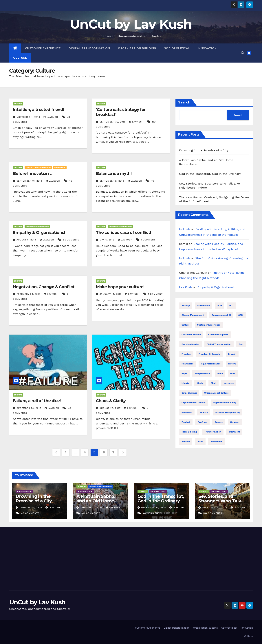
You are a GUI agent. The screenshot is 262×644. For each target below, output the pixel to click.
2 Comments (71, 240)
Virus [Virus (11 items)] (200, 442)
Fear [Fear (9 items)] (241, 344)
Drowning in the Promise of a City (204, 150)
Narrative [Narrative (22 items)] (229, 383)
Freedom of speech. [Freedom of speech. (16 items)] (210, 354)
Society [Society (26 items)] (219, 422)
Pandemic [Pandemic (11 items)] (187, 412)
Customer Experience (43, 48)
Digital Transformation (89, 48)
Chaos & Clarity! (111, 401)
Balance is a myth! (114, 173)
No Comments (30, 513)
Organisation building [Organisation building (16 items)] (225, 403)
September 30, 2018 (113, 122)
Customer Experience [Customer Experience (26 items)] (209, 325)
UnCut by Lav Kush (131, 24)
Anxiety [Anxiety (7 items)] (186, 306)
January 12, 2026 (92, 508)
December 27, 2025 (154, 508)
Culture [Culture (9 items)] (186, 325)
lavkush (51, 117)
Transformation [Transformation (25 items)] (213, 432)
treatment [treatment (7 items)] (234, 432)
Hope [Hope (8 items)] (184, 373)
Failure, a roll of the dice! (37, 401)
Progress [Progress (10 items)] (202, 422)
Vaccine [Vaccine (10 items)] (186, 442)
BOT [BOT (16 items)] (232, 306)
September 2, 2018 (112, 181)
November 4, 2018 (29, 117)
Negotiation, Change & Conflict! (44, 287)
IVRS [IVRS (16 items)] (233, 373)
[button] (243, 53)
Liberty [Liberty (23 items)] (185, 383)
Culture (20, 58)
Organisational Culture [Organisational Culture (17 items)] (216, 393)
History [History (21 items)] (232, 364)
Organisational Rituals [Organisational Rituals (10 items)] (194, 403)
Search (184, 102)
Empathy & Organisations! (39, 232)
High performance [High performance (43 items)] (211, 364)
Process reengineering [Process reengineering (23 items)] (228, 412)
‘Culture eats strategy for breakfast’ (121, 112)
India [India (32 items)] (220, 373)
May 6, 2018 (107, 240)
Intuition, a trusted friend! (38, 110)
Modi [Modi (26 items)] (214, 383)
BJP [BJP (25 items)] (220, 306)
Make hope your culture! (120, 287)
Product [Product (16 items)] (186, 422)
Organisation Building (137, 48)
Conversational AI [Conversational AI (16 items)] (221, 315)
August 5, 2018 (27, 240)
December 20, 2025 (215, 508)
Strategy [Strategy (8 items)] (235, 422)
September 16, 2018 (30, 181)
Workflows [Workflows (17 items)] (216, 442)
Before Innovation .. (32, 173)
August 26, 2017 (110, 408)
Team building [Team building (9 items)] (189, 432)
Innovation (207, 48)
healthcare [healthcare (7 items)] (187, 364)
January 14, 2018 (111, 294)
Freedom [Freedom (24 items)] (186, 354)
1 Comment (148, 240)
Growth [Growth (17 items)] (232, 354)
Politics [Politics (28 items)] (204, 412)
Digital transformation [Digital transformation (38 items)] (219, 344)
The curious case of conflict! (123, 232)
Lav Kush (186, 287)
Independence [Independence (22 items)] (202, 373)
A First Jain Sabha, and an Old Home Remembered (96, 501)
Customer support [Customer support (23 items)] (218, 335)
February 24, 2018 (29, 294)
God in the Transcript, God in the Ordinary (210, 174)
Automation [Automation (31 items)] (204, 306)
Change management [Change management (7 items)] (193, 315)
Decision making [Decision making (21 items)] (190, 344)
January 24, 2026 (31, 508)
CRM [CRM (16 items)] (241, 315)
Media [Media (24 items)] (200, 383)
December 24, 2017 (29, 408)
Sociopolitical (177, 48)
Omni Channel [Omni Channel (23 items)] (189, 393)
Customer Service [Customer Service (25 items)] (191, 335)
